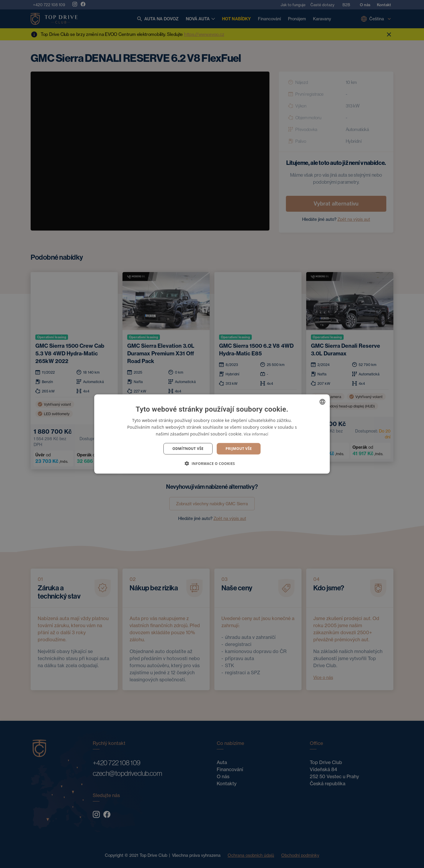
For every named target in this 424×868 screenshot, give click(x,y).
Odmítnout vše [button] (188, 449)
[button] (212, 463)
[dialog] (212, 434)
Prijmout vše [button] (239, 449)
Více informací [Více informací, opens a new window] (256, 434)
